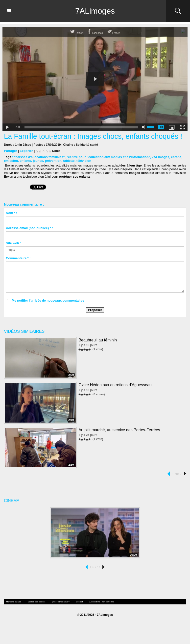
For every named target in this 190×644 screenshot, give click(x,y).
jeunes (38, 161)
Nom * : (12, 213)
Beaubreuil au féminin (98, 340)
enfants (25, 161)
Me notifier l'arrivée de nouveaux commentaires (48, 300)
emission (11, 161)
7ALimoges (95, 11)
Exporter (26, 151)
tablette (69, 161)
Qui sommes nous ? (61, 602)
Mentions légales (14, 602)
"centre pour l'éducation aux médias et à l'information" (108, 157)
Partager (11, 151)
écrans (176, 157)
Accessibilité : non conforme (102, 602)
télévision (84, 161)
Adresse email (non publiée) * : (29, 228)
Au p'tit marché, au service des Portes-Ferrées (119, 430)
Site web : (13, 243)
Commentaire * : (18, 258)
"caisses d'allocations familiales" (39, 157)
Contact (79, 602)
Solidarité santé (87, 145)
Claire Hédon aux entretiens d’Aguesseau (115, 385)
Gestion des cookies (36, 602)
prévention (53, 161)
